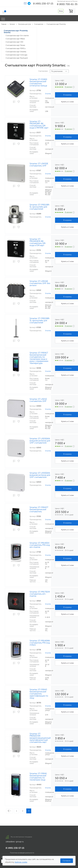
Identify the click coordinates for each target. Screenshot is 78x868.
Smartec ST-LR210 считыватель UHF (38, 400)
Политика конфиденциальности (22, 853)
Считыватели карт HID (14, 42)
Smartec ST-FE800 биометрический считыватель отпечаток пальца (38, 83)
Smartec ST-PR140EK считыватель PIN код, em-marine (40, 545)
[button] (25, 3)
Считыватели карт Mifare (15, 39)
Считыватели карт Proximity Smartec (16, 32)
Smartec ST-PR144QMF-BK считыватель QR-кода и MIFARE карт (39, 125)
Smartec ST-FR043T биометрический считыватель (39, 509)
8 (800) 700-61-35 (67, 4)
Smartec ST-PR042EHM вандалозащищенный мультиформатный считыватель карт (40, 738)
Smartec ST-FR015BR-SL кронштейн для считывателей (40, 320)
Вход (61, 11)
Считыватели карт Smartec (16, 52)
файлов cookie (21, 862)
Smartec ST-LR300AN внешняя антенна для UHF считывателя (40, 475)
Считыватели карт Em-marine (17, 36)
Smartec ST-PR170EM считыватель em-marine (40, 594)
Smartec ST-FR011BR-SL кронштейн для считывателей (40, 207)
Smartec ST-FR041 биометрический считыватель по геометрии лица (38, 777)
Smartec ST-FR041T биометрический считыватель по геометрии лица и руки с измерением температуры (39, 358)
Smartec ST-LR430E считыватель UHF (39, 165)
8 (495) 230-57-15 (43, 4)
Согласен (67, 861)
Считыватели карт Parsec (15, 45)
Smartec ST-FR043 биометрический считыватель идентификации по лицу (39, 694)
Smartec (48, 94)
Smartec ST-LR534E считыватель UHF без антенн (40, 283)
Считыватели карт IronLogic (17, 55)
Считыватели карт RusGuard (17, 58)
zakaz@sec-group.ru (15, 842)
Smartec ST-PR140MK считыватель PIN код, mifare (40, 643)
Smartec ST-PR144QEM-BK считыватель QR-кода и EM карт (38, 242)
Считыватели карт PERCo (16, 48)
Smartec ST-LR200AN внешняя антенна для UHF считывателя (40, 441)
